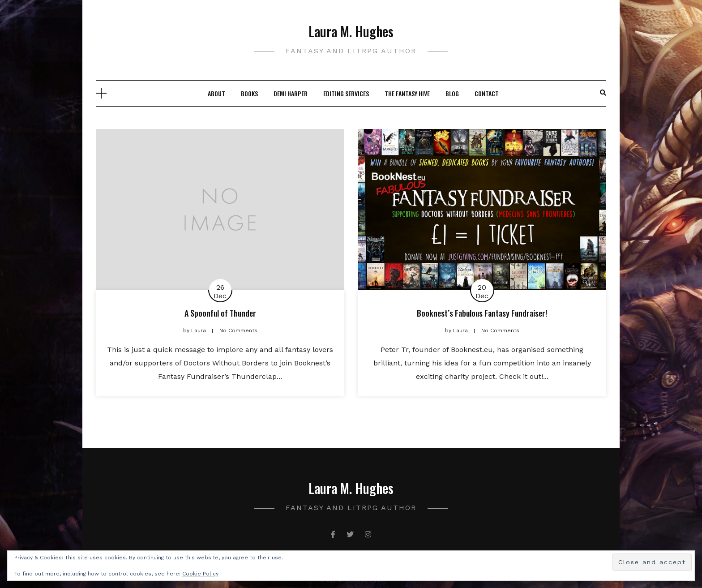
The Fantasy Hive (407, 93)
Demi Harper (291, 93)
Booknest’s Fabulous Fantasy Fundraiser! (482, 313)
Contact (487, 93)
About (216, 93)
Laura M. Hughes (351, 31)
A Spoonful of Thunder (220, 313)
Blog (452, 93)
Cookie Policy (200, 574)
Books (249, 93)
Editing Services (346, 93)
